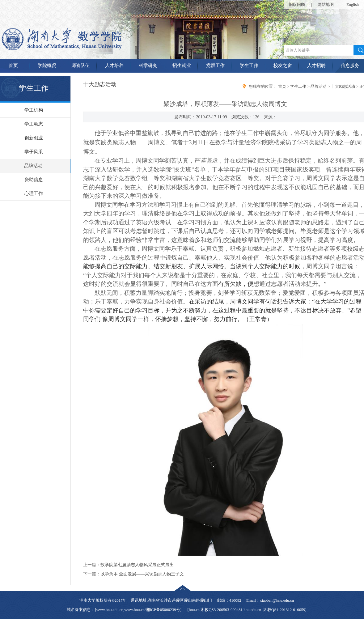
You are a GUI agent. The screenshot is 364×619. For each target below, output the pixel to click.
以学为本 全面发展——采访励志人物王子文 (142, 574)
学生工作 (249, 66)
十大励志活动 (343, 86)
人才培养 (114, 66)
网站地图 (326, 4)
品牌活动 (319, 86)
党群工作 (215, 66)
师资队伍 (81, 66)
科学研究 (148, 66)
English (353, 4)
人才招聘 (316, 66)
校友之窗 (283, 66)
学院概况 (47, 66)
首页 (282, 86)
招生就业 (182, 66)
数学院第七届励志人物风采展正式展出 (137, 565)
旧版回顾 (297, 4)
